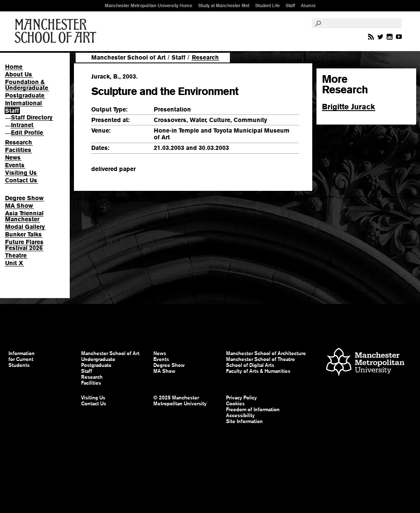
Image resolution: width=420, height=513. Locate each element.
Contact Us (21, 180)
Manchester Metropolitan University (365, 363)
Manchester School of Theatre (260, 359)
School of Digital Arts (250, 365)
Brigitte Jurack (349, 107)
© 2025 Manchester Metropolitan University (180, 401)
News (13, 157)
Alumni (308, 5)
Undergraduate (98, 359)
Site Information (244, 421)
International (23, 103)
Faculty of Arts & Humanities (258, 371)
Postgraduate (25, 95)
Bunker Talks (23, 234)
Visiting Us (21, 173)
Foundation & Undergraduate (27, 85)
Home (14, 67)
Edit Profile (27, 133)
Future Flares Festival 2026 (24, 245)
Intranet (22, 125)
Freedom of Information (253, 410)
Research (19, 142)
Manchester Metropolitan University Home (149, 5)
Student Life (267, 5)
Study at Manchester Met (224, 5)
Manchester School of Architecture (266, 353)
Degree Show (24, 198)
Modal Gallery (25, 227)
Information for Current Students (22, 359)
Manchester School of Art (57, 31)
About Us (19, 74)
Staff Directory (32, 117)
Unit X (14, 263)
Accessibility (240, 415)
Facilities (18, 150)
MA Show (19, 206)
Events (15, 165)
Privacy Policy (241, 398)
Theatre (16, 255)
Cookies (235, 404)
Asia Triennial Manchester (24, 216)
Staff (290, 5)
